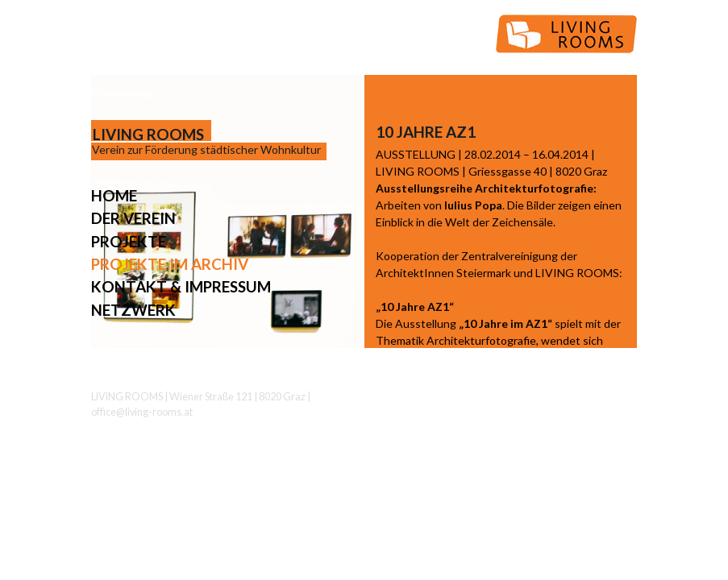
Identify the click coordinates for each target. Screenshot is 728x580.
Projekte (129, 241)
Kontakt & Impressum (181, 286)
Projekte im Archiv (170, 264)
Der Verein (133, 218)
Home (114, 195)
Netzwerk (133, 310)
